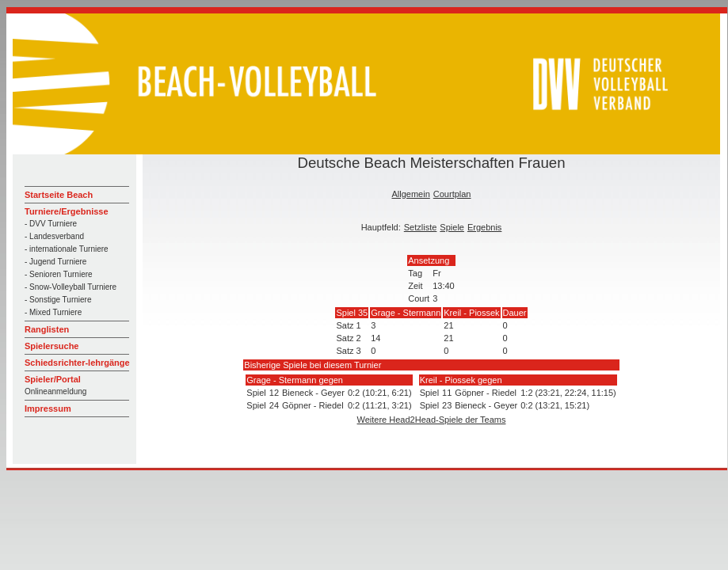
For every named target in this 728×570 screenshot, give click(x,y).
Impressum (48, 408)
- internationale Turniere (67, 249)
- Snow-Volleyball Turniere (71, 287)
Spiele (452, 227)
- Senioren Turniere (59, 274)
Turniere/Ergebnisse (67, 211)
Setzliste (421, 227)
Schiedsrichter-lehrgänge (77, 363)
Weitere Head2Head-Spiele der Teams (432, 420)
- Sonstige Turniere (58, 300)
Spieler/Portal (53, 379)
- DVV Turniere (51, 224)
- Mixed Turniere (53, 312)
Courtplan (452, 194)
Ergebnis (484, 227)
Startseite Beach (59, 195)
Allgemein (410, 194)
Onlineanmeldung (55, 391)
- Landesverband (54, 236)
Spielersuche (51, 346)
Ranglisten (47, 329)
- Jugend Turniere (55, 262)
